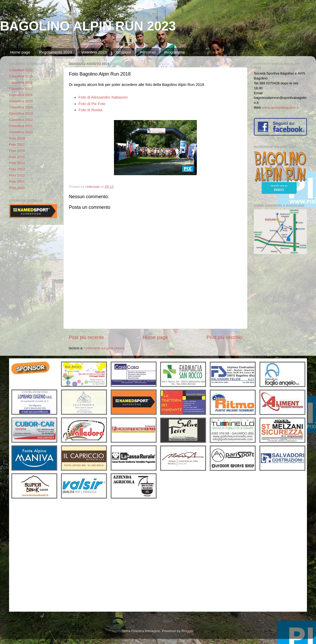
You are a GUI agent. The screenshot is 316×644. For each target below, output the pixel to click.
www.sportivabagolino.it (280, 108)
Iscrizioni (123, 52)
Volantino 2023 (94, 52)
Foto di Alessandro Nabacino (103, 97)
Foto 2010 (17, 188)
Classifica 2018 (21, 82)
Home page (20, 52)
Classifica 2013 (21, 113)
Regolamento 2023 (56, 52)
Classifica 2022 (21, 70)
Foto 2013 (17, 169)
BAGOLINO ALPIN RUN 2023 (88, 26)
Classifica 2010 (21, 132)
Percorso (148, 52)
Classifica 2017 (21, 89)
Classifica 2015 (21, 101)
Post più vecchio (224, 337)
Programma (174, 52)
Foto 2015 (17, 157)
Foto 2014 (17, 163)
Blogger (187, 631)
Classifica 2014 (21, 107)
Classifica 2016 (21, 95)
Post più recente (86, 337)
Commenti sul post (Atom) (104, 348)
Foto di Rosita (90, 110)
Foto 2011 (17, 182)
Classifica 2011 (21, 126)
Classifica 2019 (21, 76)
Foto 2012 (17, 175)
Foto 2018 (17, 138)
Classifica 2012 (21, 120)
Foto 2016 (17, 151)
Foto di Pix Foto (92, 104)
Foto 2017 (17, 145)
